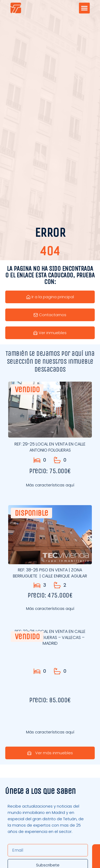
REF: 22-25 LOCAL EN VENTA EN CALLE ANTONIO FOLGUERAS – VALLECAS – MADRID (50, 637)
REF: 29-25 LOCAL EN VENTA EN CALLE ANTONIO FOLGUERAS (50, 447)
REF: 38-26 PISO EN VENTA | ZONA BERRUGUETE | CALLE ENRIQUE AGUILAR (50, 573)
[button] (84, 8)
